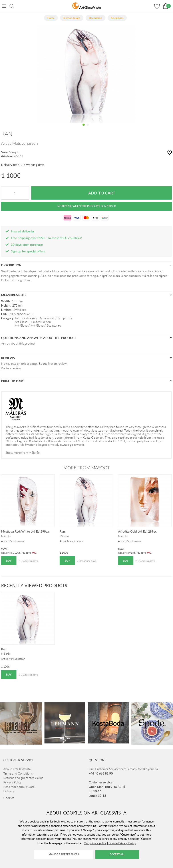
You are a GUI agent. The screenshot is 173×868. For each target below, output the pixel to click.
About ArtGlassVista (17, 769)
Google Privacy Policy (122, 843)
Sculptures (65, 318)
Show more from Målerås (23, 453)
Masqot (14, 152)
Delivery (9, 791)
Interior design (25, 318)
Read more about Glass (19, 787)
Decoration (46, 318)
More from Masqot (87, 468)
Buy (9, 561)
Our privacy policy (95, 843)
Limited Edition (41, 322)
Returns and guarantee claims (23, 778)
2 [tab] (88, 128)
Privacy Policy (12, 782)
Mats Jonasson (25, 143)
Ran (62, 531)
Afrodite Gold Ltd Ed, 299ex (137, 531)
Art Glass (21, 322)
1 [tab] (84, 128)
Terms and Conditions (18, 773)
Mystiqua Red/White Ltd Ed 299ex (25, 531)
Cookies (9, 798)
